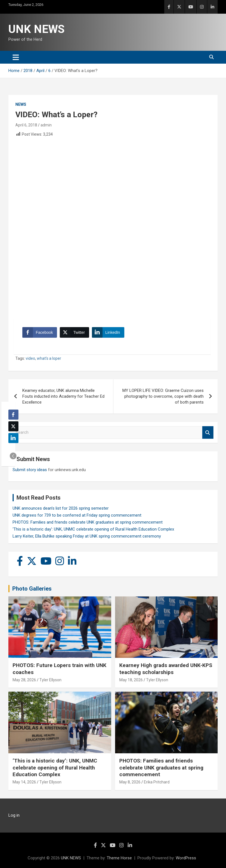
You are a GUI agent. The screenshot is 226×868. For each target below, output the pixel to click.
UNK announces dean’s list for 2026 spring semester (61, 508)
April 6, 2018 (26, 125)
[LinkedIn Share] (108, 332)
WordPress (186, 858)
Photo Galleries (32, 589)
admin (46, 125)
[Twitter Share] (74, 332)
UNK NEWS (36, 29)
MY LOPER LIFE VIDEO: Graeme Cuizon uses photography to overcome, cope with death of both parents (163, 396)
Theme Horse (119, 858)
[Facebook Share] (40, 332)
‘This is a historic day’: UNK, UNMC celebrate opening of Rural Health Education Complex (55, 768)
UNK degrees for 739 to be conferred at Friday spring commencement (77, 515)
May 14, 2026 (24, 782)
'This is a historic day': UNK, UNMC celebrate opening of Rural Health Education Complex (93, 529)
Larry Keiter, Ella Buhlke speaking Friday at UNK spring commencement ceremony (87, 536)
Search (208, 432)
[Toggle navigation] (16, 57)
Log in (14, 815)
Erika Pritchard (157, 782)
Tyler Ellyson (50, 680)
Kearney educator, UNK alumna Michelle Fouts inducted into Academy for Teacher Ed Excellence (63, 396)
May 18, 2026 (131, 680)
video (30, 358)
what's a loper (49, 358)
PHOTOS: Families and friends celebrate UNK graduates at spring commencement (88, 522)
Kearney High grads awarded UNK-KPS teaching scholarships (166, 669)
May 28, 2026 (24, 680)
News (21, 104)
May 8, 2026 (130, 782)
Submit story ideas (30, 470)
